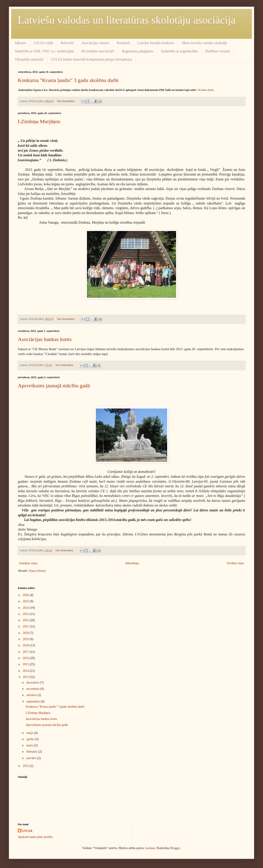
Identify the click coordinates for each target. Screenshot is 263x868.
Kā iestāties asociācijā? (98, 51)
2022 (26, 620)
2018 (26, 645)
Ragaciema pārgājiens (138, 51)
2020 (26, 633)
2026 (26, 595)
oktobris (32, 695)
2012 (26, 766)
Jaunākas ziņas (28, 563)
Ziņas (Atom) (37, 571)
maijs (30, 733)
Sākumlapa (132, 563)
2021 (26, 626)
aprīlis (31, 739)
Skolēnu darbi (205, 90)
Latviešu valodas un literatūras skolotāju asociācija (127, 20)
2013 (26, 677)
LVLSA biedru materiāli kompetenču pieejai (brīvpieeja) (91, 59)
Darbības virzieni (218, 51)
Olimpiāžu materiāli (29, 59)
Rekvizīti (67, 43)
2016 (26, 658)
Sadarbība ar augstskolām (179, 51)
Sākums (20, 43)
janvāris (32, 758)
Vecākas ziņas (235, 563)
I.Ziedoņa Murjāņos (39, 121)
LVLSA (27, 831)
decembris (33, 683)
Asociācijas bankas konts (45, 339)
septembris (33, 702)
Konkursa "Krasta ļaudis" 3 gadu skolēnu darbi (68, 80)
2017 (26, 652)
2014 (26, 671)
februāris (32, 752)
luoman (150, 848)
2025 (26, 601)
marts (30, 745)
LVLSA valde (43, 43)
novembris (33, 689)
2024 (26, 608)
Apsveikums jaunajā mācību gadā (54, 386)
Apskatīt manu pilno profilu (35, 837)
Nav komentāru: (66, 101)
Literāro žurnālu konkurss (156, 43)
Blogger (175, 848)
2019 (26, 639)
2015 (26, 664)
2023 (26, 614)
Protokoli (123, 43)
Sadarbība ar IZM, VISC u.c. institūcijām (44, 51)
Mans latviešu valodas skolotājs (204, 43)
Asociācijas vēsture (95, 43)
